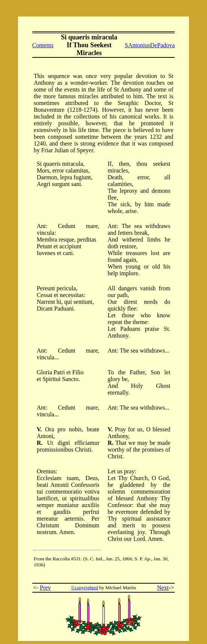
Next (163, 588)
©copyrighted (85, 588)
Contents (43, 45)
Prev (45, 588)
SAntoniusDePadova (150, 45)
